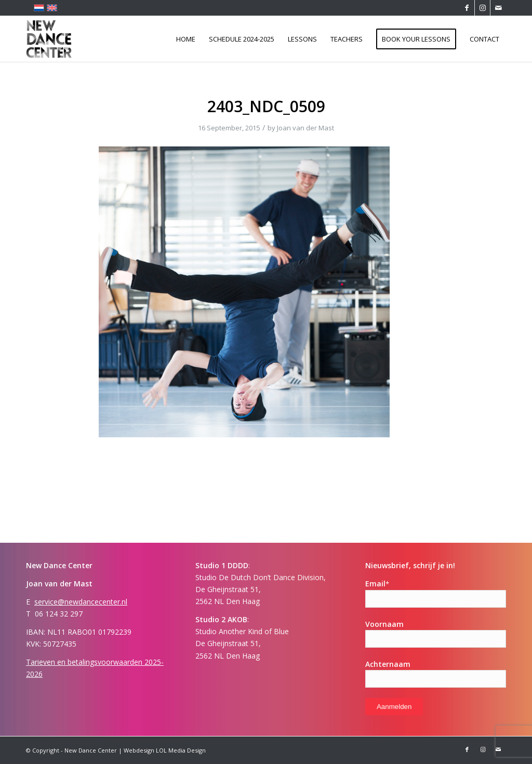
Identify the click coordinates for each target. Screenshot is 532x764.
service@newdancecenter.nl (81, 602)
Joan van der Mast (305, 128)
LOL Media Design (181, 750)
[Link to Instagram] (482, 8)
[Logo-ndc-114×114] (49, 39)
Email (377, 584)
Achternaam (388, 664)
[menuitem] (186, 39)
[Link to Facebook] (467, 8)
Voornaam (384, 624)
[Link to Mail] (498, 8)
